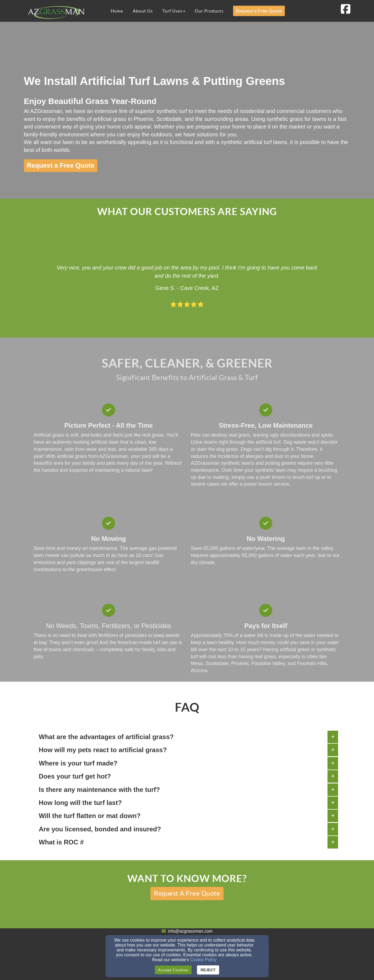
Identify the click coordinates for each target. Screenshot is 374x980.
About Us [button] (143, 11)
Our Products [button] (209, 11)
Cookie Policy (203, 960)
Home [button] (117, 11)
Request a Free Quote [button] (259, 11)
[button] (61, 166)
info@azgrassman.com (190, 931)
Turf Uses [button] (174, 11)
